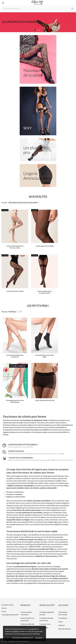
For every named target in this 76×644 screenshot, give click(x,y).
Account (63, 605)
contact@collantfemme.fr (10, 615)
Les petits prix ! (38, 306)
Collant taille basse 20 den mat (45, 400)
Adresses (62, 625)
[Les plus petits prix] (38, 150)
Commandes (63, 618)
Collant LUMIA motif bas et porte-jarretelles (15, 247)
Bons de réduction (65, 629)
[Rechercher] (72, 9)
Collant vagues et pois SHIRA (45, 246)
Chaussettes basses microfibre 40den (45, 356)
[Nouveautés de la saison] (38, 59)
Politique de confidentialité (23, 638)
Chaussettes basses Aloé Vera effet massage (15, 401)
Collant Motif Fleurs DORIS (15, 291)
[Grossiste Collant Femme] (38, 3)
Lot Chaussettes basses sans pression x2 (15, 356)
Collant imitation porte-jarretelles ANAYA (45, 292)
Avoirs (61, 622)
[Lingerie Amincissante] (38, 175)
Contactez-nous (45, 624)
